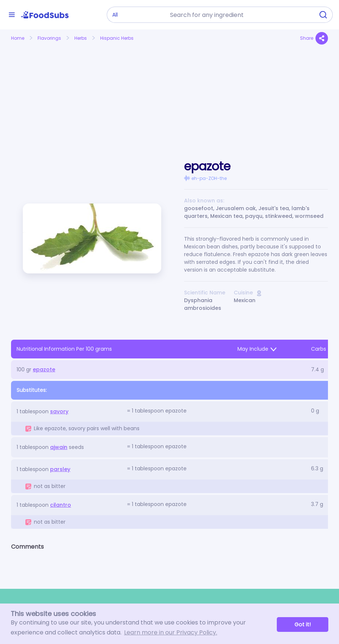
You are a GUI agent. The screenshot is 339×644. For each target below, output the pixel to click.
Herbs (81, 38)
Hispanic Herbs (117, 38)
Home (18, 38)
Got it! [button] (303, 624)
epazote (44, 369)
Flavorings (49, 38)
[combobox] (240, 15)
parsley (60, 469)
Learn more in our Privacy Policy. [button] (171, 632)
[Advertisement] (60, 93)
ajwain (59, 447)
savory (59, 411)
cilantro (61, 505)
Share (314, 38)
